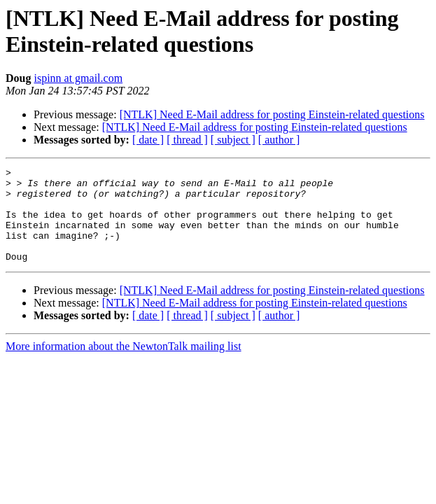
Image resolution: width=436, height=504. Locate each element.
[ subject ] (233, 140)
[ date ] (148, 140)
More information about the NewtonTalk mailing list (124, 365)
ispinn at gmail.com (78, 78)
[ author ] (279, 140)
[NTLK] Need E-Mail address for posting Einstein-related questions (272, 114)
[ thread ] (187, 140)
